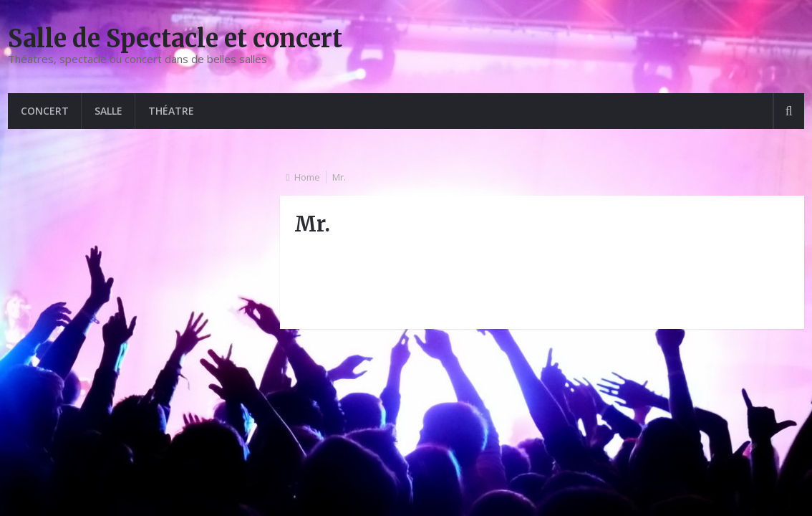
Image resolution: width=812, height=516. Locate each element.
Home (307, 177)
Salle (108, 111)
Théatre (171, 111)
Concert (45, 111)
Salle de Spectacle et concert (175, 39)
